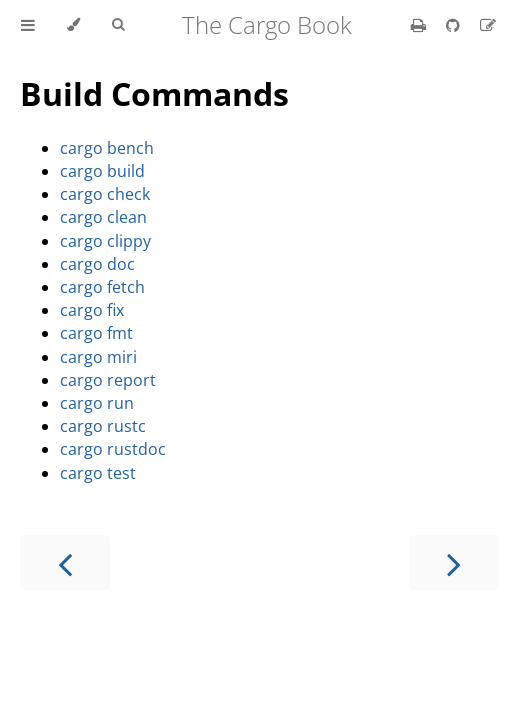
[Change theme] (73, 25)
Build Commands (154, 93)
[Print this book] (420, 25)
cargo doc (97, 264)
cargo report (108, 380)
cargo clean (103, 217)
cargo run (97, 403)
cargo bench (107, 148)
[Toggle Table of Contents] (28, 25)
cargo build (102, 171)
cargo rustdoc (113, 449)
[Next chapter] (454, 562)
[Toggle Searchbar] (118, 25)
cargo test (98, 473)
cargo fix (92, 310)
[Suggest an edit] (488, 25)
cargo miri (98, 357)
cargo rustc (103, 426)
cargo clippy (105, 241)
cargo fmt (96, 333)
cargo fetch (102, 287)
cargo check (105, 194)
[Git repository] (455, 25)
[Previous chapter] (65, 562)
